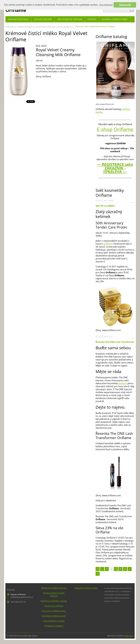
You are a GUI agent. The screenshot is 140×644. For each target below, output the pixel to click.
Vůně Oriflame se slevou (54, 621)
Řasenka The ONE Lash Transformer (115, 342)
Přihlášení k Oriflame (54, 626)
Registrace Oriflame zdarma (54, 588)
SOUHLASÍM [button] (125, 5)
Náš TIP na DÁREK (105, 206)
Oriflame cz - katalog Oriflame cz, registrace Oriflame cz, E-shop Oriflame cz (40, 27)
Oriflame (108, 244)
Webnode (129, 636)
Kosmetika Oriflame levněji (54, 616)
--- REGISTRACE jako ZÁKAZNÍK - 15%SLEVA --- (115, 168)
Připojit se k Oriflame (54, 606)
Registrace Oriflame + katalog (54, 601)
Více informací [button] (106, 5)
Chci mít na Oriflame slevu (54, 611)
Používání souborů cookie (86, 588)
